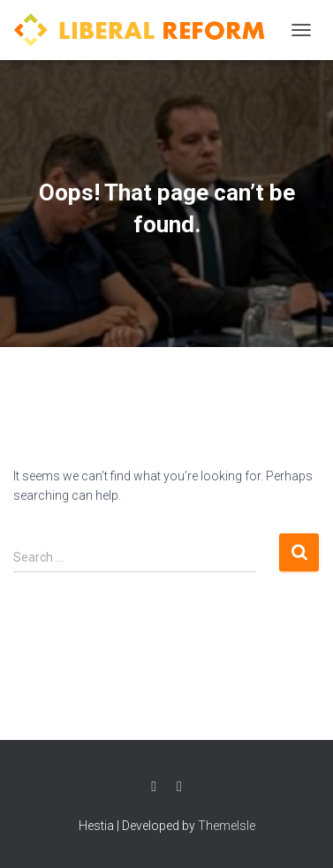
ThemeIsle (227, 826)
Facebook (154, 787)
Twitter (179, 787)
